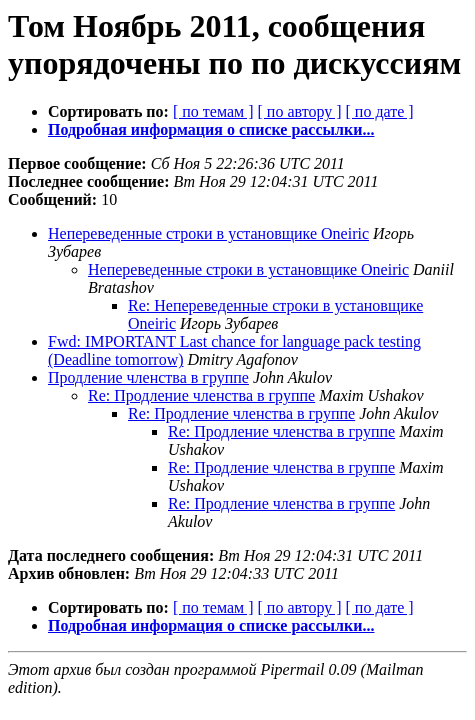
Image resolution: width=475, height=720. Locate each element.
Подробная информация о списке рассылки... (211, 129)
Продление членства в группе (148, 377)
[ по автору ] (299, 111)
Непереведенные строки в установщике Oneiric (208, 233)
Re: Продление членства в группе (201, 395)
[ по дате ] (380, 111)
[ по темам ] (213, 111)
